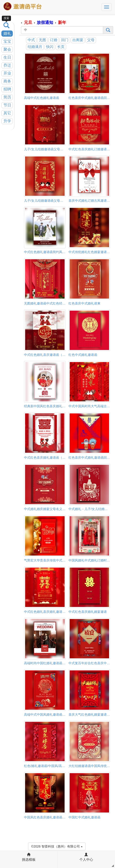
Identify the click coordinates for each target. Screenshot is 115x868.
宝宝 (7, 42)
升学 (7, 121)
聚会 (7, 49)
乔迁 (7, 65)
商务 (7, 81)
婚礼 (7, 34)
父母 (91, 40)
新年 (62, 23)
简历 (7, 97)
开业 (7, 73)
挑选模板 (29, 857)
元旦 (28, 23)
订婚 (54, 40)
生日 (7, 57)
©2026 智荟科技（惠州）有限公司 (57, 846)
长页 (61, 47)
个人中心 (86, 857)
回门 (65, 40)
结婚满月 (35, 47)
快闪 (50, 47)
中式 (31, 40)
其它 (7, 113)
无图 (42, 40)
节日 (7, 105)
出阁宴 (78, 40)
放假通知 (45, 23)
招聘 (7, 89)
